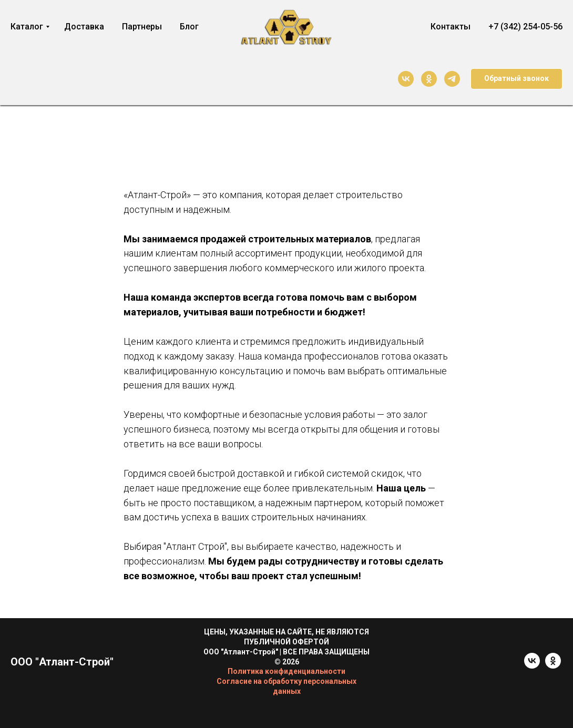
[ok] (429, 79)
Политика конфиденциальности (286, 671)
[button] (516, 79)
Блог (189, 27)
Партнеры (142, 27)
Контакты (451, 27)
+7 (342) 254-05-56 (525, 27)
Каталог (27, 27)
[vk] (406, 79)
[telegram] (452, 79)
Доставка (84, 27)
